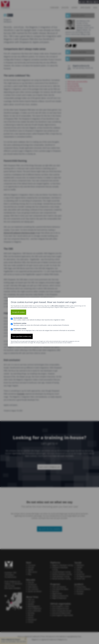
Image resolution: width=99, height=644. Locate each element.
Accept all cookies (18, 312)
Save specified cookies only (22, 336)
